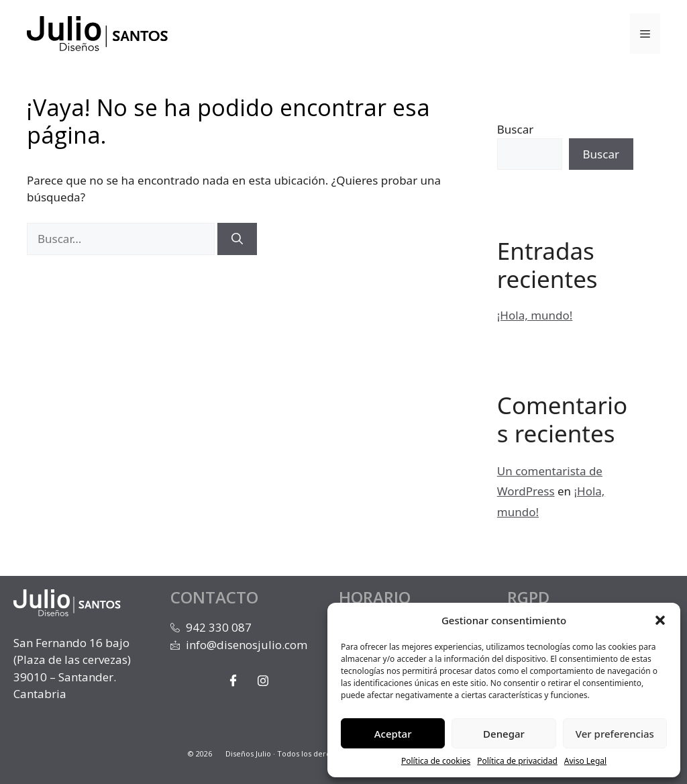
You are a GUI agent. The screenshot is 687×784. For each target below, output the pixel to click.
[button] (660, 620)
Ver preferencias (615, 734)
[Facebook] (233, 680)
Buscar (515, 129)
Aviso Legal (585, 761)
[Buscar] (237, 239)
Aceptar (393, 734)
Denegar (504, 734)
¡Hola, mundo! (535, 315)
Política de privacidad (517, 761)
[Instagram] (263, 680)
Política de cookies (436, 761)
